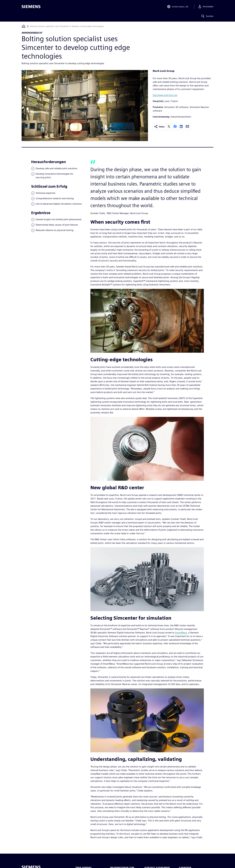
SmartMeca (181, 633)
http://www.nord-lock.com (165, 95)
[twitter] (169, 127)
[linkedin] (181, 127)
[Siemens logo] (31, 7)
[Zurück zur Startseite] (24, 26)
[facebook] (175, 127)
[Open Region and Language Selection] (178, 7)
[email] (187, 127)
